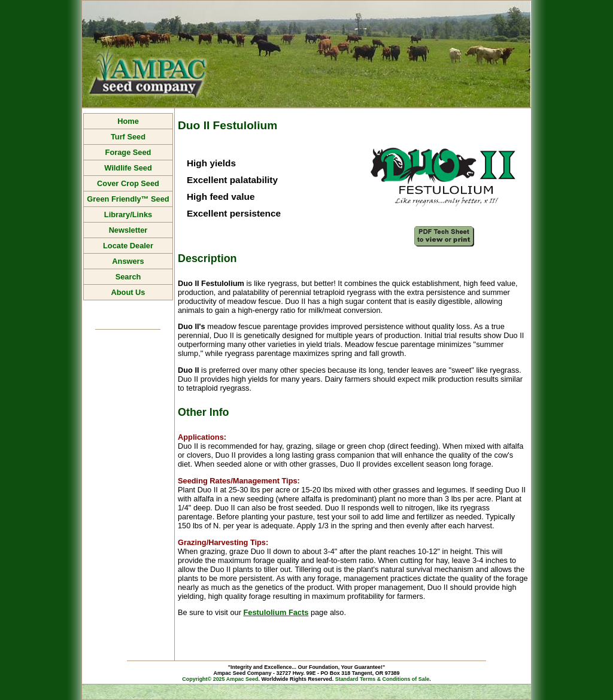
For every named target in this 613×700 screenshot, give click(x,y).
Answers (128, 261)
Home (128, 121)
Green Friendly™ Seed (128, 199)
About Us (128, 292)
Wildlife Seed (128, 168)
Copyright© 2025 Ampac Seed (220, 679)
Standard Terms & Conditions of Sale (383, 679)
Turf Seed (128, 137)
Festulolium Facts (276, 612)
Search (128, 277)
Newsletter (128, 230)
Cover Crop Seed (128, 183)
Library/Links (128, 214)
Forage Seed (128, 152)
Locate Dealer (128, 246)
